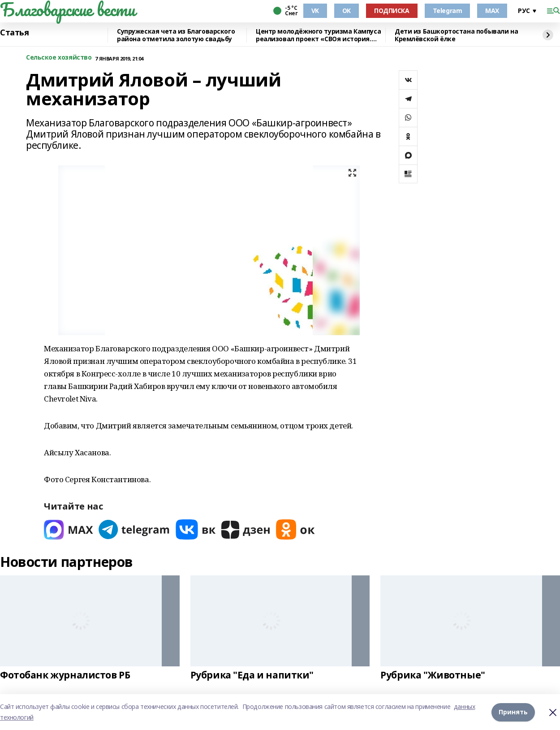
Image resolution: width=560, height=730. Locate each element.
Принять (513, 712)
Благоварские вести (67, 9)
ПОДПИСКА (392, 11)
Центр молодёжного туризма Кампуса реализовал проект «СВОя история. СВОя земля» (318, 35)
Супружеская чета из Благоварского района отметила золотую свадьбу (176, 35)
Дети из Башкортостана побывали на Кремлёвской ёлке (456, 35)
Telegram (448, 11)
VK (315, 11)
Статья (14, 33)
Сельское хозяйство (59, 58)
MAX (492, 11)
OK (347, 11)
